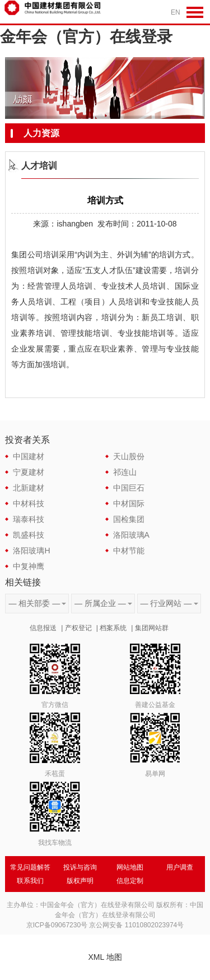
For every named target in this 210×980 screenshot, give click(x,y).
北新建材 (29, 488)
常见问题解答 (30, 867)
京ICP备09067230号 (57, 925)
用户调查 (180, 867)
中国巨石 (129, 488)
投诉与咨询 (80, 867)
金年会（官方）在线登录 (86, 37)
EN (176, 12)
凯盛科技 (29, 535)
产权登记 (78, 628)
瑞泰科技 (29, 519)
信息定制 (130, 881)
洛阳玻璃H (31, 551)
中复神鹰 (29, 566)
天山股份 (129, 456)
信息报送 (43, 628)
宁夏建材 (29, 472)
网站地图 (130, 867)
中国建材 (29, 456)
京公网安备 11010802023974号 (136, 925)
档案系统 (113, 628)
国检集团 (129, 519)
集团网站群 (152, 628)
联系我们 (30, 881)
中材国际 (129, 503)
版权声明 (80, 881)
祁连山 (125, 472)
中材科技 (29, 503)
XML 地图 (105, 957)
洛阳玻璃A (131, 535)
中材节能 (129, 551)
